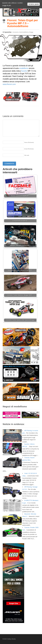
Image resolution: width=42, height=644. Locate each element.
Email (29, 149)
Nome (29, 142)
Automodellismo (24, 32)
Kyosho (24, 71)
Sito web (27, 155)
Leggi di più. (7, 5)
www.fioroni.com (9, 84)
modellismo (24, 68)
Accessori (15, 32)
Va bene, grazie (34, 4)
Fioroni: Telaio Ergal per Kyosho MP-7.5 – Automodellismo (23, 23)
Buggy (31, 32)
